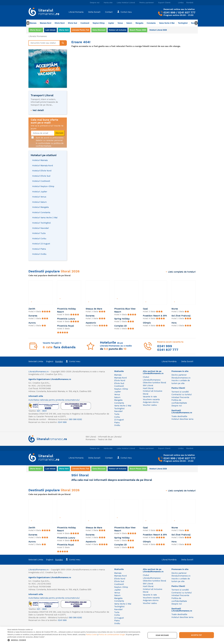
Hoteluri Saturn (39, 202)
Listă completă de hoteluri (181, 272)
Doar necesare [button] (162, 635)
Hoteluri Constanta (41, 212)
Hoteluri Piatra (39, 249)
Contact (109, 12)
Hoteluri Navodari (40, 228)
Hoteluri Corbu (39, 239)
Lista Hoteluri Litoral (126, 3)
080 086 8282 (75, 419)
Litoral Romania (76, 12)
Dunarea (33, 316)
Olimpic (147, 323)
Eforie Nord (60, 23)
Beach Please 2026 (138, 30)
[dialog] (112, 635)
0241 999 (169, 12)
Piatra (117, 423)
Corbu (117, 417)
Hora (174, 323)
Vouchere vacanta (151, 399)
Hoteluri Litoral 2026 (158, 30)
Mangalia (139, 23)
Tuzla (117, 414)
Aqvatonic (91, 323)
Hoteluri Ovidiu (39, 254)
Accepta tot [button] (197, 635)
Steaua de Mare (94, 309)
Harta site (108, 3)
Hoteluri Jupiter (40, 192)
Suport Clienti (164, 3)
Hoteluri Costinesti (41, 181)
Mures (175, 309)
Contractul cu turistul (182, 394)
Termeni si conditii (180, 392)
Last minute (50, 30)
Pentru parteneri (147, 3)
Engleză (50, 361)
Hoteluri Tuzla (39, 233)
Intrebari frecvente (180, 397)
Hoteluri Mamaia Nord (43, 166)
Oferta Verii (64, 30)
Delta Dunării (187, 361)
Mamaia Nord (46, 23)
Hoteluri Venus (39, 197)
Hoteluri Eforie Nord (42, 171)
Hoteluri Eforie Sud (41, 176)
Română (59, 361)
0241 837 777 (187, 12)
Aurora (32, 323)
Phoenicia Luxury (66, 319)
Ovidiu (117, 425)
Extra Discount (99, 30)
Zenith (32, 309)
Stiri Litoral (148, 385)
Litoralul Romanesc (38, 36)
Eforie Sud (73, 23)
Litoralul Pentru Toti (81, 30)
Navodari (118, 411)
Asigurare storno (151, 402)
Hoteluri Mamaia (40, 160)
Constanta (151, 23)
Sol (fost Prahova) (181, 316)
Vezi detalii (38, 110)
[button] (75, 640)
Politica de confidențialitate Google (112, 634)
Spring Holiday (122, 319)
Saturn (129, 23)
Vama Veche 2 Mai (167, 23)
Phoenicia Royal (65, 326)
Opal (145, 309)
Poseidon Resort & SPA (155, 316)
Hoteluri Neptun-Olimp (43, 186)
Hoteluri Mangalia (40, 207)
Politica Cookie (91, 634)
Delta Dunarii (94, 12)
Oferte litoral (35, 30)
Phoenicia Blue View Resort (125, 310)
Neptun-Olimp (99, 23)
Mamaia (33, 23)
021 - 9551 (42, 411)
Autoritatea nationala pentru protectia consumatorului (54, 400)
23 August (119, 420)
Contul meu (124, 12)
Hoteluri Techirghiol (41, 223)
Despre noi (95, 3)
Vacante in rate (150, 397)
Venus (120, 23)
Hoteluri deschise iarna (182, 419)
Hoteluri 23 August (41, 244)
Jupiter (111, 23)
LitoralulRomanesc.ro (39, 372)
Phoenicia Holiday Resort (66, 310)
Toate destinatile (179, 416)
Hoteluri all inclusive (118, 30)
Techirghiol (183, 23)
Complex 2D (121, 326)
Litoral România (169, 361)
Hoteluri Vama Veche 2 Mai (45, 218)
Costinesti (85, 23)
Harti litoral (148, 388)
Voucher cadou (150, 405)
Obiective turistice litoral (154, 383)
